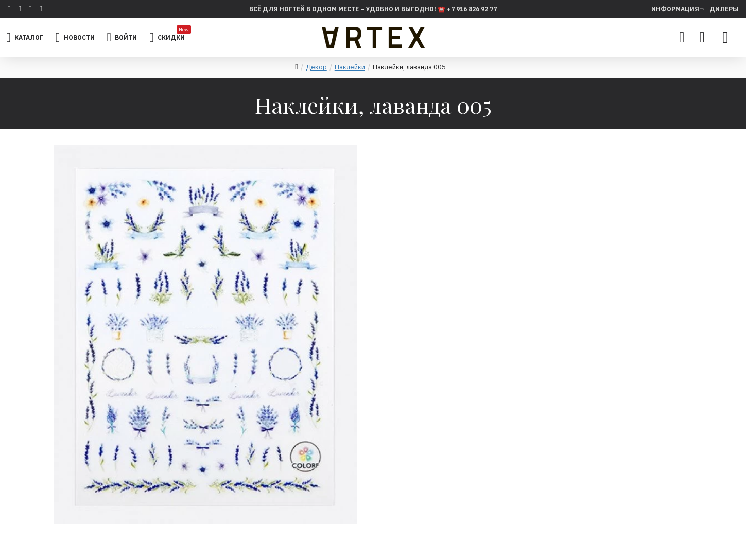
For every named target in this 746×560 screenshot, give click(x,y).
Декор (316, 67)
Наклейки (350, 67)
